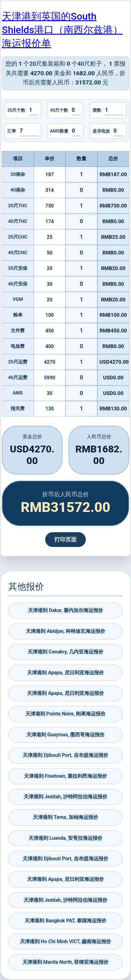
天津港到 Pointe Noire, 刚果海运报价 (66, 714)
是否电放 (101, 131)
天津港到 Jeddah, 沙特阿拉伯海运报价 (66, 797)
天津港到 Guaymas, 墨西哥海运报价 (66, 735)
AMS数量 (59, 131)
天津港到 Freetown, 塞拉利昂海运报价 (65, 776)
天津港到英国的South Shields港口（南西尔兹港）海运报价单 (62, 30)
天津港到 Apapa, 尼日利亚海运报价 (65, 673)
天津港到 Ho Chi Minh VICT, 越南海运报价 (66, 941)
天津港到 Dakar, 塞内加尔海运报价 (65, 610)
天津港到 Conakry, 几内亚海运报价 (65, 652)
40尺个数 (59, 110)
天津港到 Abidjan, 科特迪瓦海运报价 (65, 631)
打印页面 (65, 540)
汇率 (12, 131)
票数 (97, 110)
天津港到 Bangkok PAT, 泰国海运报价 (65, 921)
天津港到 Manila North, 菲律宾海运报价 (66, 962)
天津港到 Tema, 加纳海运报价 (65, 817)
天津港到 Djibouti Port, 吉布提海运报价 (65, 755)
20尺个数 (16, 110)
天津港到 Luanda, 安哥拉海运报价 (65, 838)
